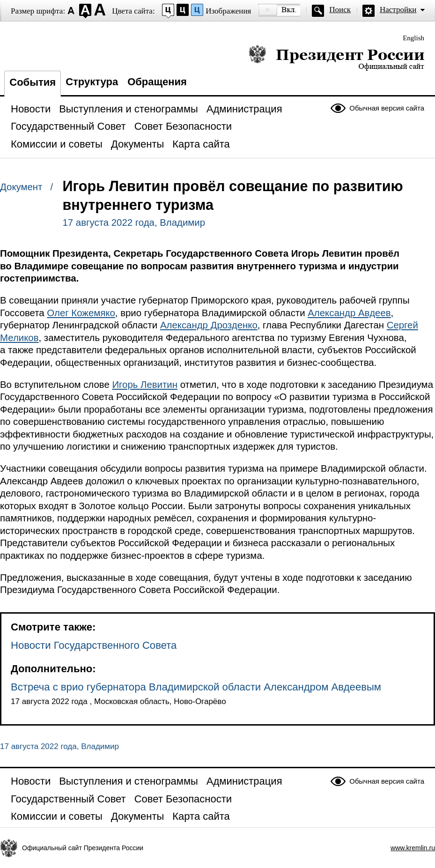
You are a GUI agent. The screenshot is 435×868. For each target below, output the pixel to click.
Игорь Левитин (145, 385)
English (413, 38)
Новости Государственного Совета (94, 645)
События (33, 82)
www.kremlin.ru (413, 848)
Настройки (398, 10)
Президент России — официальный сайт (336, 57)
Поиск (340, 10)
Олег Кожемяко (81, 313)
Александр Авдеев (349, 313)
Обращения (157, 82)
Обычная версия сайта (387, 108)
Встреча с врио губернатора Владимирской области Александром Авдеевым (196, 687)
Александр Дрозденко (209, 325)
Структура (92, 82)
